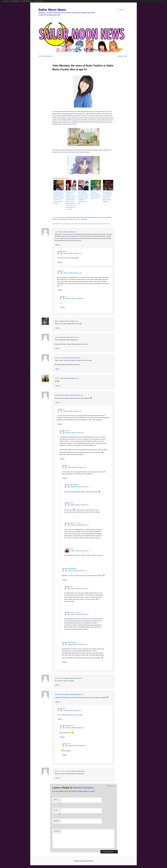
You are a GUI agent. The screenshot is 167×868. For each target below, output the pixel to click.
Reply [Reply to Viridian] (58, 386)
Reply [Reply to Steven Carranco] (58, 778)
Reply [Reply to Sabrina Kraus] (58, 685)
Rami (56, 321)
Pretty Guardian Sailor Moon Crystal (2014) (80, 217)
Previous (119, 56)
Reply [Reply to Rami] (58, 328)
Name (57, 800)
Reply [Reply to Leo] (58, 245)
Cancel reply (111, 786)
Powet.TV (6, 1)
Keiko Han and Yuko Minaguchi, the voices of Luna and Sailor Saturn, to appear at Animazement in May (83, 198)
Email (57, 811)
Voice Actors (97, 217)
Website (56, 821)
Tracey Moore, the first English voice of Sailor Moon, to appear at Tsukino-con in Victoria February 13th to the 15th (59, 198)
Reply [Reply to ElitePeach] (58, 369)
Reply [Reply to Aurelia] (58, 348)
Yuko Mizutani (62, 219)
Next (126, 56)
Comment (57, 831)
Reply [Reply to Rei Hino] (60, 262)
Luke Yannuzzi (59, 395)
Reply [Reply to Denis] (60, 719)
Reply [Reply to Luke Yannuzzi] (58, 403)
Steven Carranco (83, 788)
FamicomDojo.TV (16, 1)
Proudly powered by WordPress (83, 861)
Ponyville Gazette (27, 1)
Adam (70, 219)
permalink (84, 219)
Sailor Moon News (39, 1)
